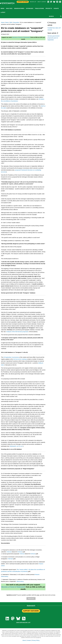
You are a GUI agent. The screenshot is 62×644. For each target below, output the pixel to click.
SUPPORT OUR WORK (31, 611)
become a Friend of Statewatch (21, 37)
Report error (31, 598)
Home (3, 22)
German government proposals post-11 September (53, 38)
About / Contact (42, 2)
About (24, 640)
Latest (3, 12)
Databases (30, 8)
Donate (56, 8)
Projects (49, 8)
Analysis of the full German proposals (17, 332)
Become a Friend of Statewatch (13, 587)
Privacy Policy (36, 640)
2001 (11, 22)
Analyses (9, 8)
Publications (39, 8)
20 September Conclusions (11, 357)
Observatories (19, 8)
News (2, 8)
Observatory (20, 581)
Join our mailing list (23, 622)
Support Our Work (23, 2)
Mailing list (33, 2)
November (16, 22)
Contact (29, 640)
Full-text (9, 552)
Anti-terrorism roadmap (20, 359)
